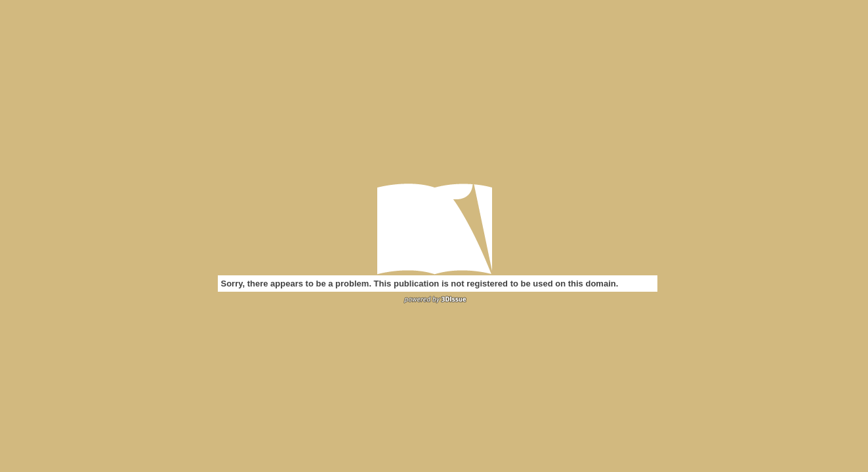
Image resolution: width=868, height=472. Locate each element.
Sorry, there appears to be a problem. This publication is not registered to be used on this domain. (420, 284)
